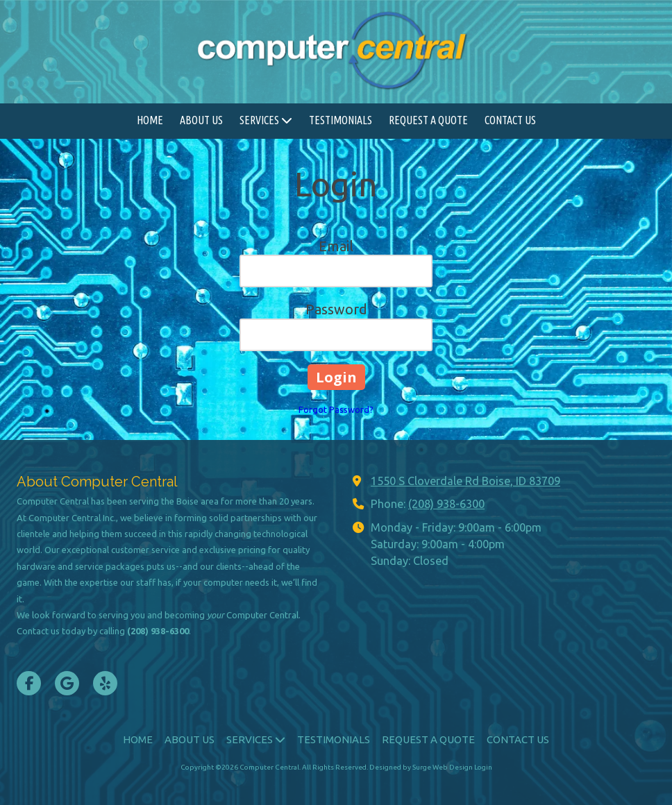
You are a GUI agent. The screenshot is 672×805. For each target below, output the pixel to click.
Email (336, 246)
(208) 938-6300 (446, 504)
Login (483, 767)
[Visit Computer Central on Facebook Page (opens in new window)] (29, 683)
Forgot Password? (336, 409)
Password (336, 309)
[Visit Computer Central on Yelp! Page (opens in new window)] (105, 683)
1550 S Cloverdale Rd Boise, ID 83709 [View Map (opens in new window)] (465, 481)
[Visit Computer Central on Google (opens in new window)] (67, 683)
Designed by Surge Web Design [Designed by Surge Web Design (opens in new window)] (421, 767)
